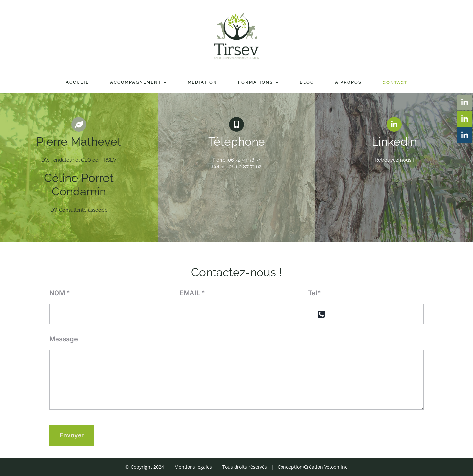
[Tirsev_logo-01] (236, 13)
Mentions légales (193, 467)
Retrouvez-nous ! (394, 160)
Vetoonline (336, 467)
